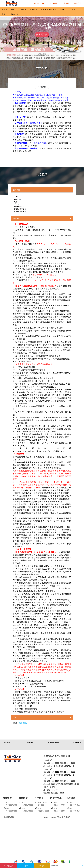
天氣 (15, 717)
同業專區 (53, 3)
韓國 (23, 9)
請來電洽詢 (42, 34)
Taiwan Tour (39, 3)
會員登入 (78, 3)
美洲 (63, 9)
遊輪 (5, 14)
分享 (42, 866)
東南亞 (33, 9)
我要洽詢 (8, 866)
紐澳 (72, 9)
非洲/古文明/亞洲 (49, 9)
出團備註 (17, 218)
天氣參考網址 (23, 723)
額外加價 (17, 190)
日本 (14, 9)
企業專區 (66, 3)
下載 (25, 866)
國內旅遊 (16, 14)
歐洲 (5, 9)
